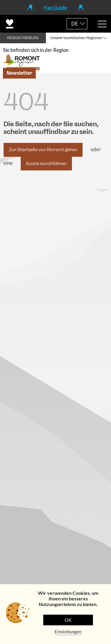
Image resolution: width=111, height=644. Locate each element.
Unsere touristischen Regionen (76, 38)
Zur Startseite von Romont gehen (43, 150)
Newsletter (19, 73)
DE (75, 24)
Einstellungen (68, 632)
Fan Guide (56, 8)
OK (68, 620)
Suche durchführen (46, 164)
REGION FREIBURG (23, 38)
